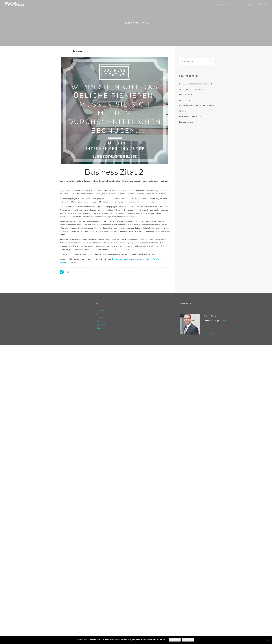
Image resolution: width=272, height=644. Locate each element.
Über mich (263, 4)
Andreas (79, 51)
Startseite (218, 4)
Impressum (101, 325)
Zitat (87, 51)
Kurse (252, 4)
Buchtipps (240, 4)
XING (206, 333)
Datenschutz (101, 328)
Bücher (99, 318)
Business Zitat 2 (186, 100)
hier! (225, 321)
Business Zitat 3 (186, 95)
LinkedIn (215, 333)
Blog (230, 4)
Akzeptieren (175, 640)
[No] (269, 640)
